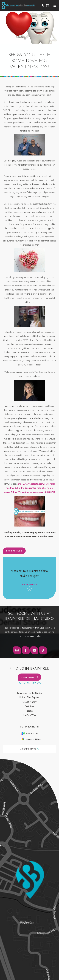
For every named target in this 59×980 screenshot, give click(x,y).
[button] (55, 6)
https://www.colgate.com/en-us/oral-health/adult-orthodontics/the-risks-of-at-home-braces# (30, 488)
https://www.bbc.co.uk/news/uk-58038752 (34, 492)
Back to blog (14, 553)
